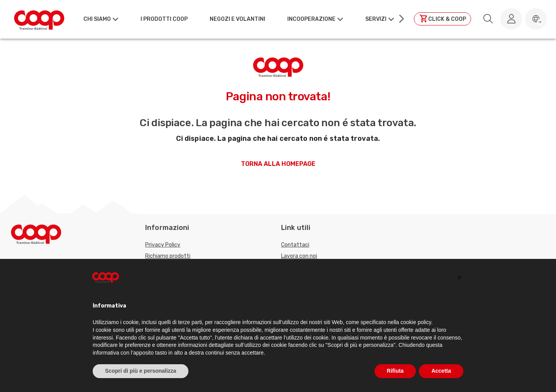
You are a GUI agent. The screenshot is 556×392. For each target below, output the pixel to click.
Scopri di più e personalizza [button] (141, 371)
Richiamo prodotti (168, 256)
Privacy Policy (163, 245)
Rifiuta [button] (395, 371)
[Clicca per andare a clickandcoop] (442, 19)
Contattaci (295, 245)
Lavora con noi (299, 256)
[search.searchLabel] (488, 19)
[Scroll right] (401, 19)
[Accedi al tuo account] (511, 19)
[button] (536, 19)
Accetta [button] (441, 371)
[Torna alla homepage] (39, 19)
